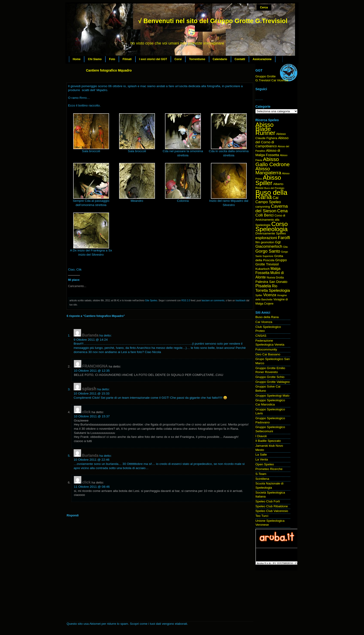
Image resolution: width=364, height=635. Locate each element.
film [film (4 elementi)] (258, 242)
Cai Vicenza (264, 322)
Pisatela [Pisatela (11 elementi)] (263, 286)
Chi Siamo (95, 59)
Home (77, 59)
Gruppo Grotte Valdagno (273, 382)
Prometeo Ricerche (269, 469)
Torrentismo (197, 59)
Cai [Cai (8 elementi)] (276, 198)
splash (89, 389)
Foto (112, 59)
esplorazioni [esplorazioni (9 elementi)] (266, 238)
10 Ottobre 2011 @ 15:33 (92, 393)
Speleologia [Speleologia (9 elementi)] (279, 290)
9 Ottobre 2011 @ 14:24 (91, 340)
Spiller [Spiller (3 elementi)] (259, 295)
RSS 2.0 (186, 300)
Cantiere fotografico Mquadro (109, 70)
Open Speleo (265, 464)
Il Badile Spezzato (268, 441)
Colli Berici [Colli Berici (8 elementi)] (264, 215)
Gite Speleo (151, 300)
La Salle (261, 455)
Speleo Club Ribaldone (272, 506)
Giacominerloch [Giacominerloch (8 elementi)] (269, 246)
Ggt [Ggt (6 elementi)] (278, 242)
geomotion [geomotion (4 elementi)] (268, 242)
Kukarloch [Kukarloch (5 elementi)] (263, 269)
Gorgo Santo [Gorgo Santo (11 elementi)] (268, 251)
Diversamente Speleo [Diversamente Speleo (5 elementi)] (271, 233)
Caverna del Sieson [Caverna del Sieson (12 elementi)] (272, 208)
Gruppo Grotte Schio (270, 377)
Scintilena (262, 479)
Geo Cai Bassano (268, 354)
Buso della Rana (267, 317)
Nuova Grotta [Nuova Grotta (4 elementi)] (275, 278)
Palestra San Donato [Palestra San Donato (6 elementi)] (271, 282)
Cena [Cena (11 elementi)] (283, 211)
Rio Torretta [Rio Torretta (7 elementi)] (266, 288)
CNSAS (261, 336)
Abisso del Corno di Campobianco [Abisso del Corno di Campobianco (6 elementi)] (272, 142)
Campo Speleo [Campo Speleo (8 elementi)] (268, 202)
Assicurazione (262, 59)
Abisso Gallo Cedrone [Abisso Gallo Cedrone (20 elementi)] (273, 162)
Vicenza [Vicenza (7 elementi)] (270, 295)
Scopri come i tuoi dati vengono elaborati (158, 624)
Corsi (178, 59)
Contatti (240, 59)
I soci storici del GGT (153, 59)
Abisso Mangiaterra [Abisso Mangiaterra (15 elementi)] (268, 171)
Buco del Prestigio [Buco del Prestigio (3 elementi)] (274, 188)
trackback (241, 300)
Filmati (127, 59)
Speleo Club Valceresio (272, 511)
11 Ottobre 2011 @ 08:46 (92, 487)
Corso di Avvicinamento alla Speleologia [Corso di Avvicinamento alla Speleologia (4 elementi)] (270, 220)
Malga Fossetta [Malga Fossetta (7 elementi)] (268, 271)
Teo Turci (262, 516)
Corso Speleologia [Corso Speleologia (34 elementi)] (272, 227)
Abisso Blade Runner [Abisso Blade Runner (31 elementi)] (265, 129)
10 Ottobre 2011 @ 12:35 (92, 371)
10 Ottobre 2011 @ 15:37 (92, 416)
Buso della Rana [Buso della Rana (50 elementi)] (271, 194)
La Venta (262, 459)
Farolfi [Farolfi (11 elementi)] (284, 238)
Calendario (220, 59)
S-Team (261, 474)
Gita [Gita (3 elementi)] (285, 247)
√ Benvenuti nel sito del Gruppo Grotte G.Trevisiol (213, 21)
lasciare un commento (213, 300)
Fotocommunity (266, 349)
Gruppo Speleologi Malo (272, 396)
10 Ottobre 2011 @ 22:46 (92, 460)
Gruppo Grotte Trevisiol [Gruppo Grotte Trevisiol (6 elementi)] (271, 262)
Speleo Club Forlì (268, 501)
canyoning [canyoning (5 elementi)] (263, 207)
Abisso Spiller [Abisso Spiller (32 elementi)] (268, 180)
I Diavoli (261, 436)
